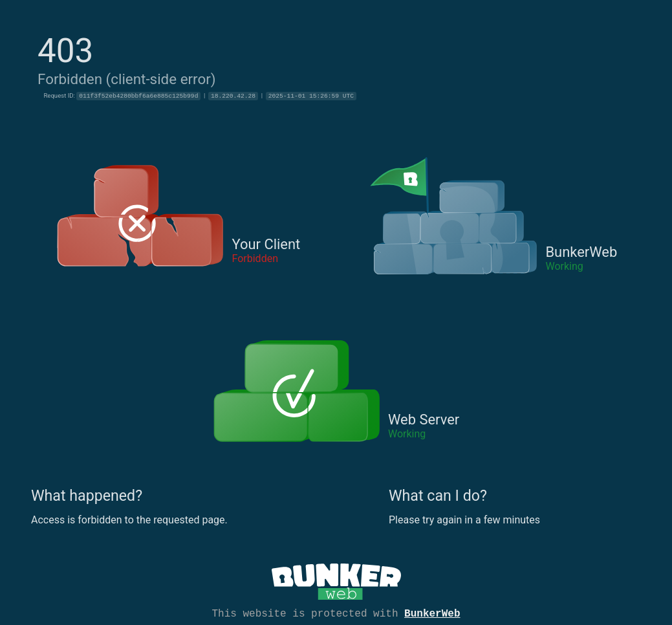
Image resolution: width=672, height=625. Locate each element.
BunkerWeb (432, 613)
